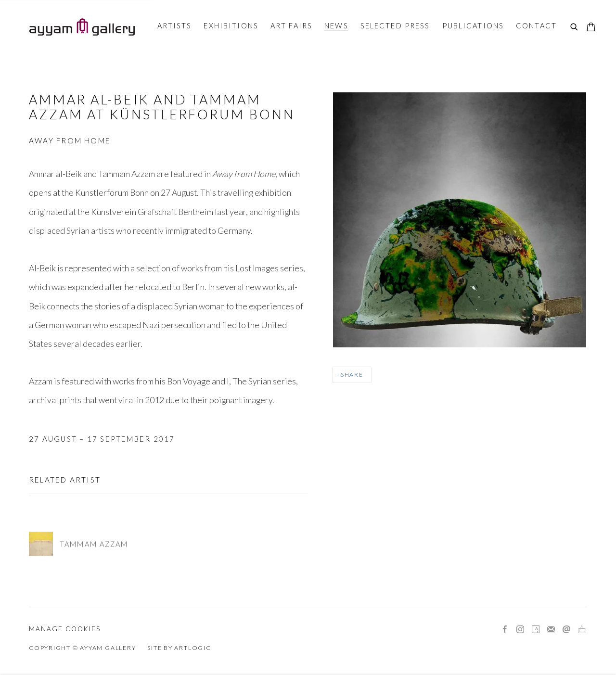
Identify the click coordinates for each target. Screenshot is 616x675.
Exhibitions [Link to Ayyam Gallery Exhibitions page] (231, 25)
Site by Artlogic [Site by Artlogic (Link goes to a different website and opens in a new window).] (179, 648)
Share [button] (352, 375)
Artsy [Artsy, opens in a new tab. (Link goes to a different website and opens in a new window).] (536, 630)
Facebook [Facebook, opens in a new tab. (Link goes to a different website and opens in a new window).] (505, 630)
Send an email (566, 630)
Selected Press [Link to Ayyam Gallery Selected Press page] (395, 25)
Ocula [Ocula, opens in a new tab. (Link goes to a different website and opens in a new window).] (582, 630)
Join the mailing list (551, 630)
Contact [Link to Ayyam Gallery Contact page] (536, 25)
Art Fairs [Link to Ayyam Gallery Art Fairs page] (291, 25)
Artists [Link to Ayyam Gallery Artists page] (175, 25)
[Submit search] (575, 27)
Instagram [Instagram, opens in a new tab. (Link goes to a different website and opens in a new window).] (520, 630)
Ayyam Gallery (82, 27)
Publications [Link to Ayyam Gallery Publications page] (473, 25)
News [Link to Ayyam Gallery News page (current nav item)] (336, 25)
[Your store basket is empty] (591, 28)
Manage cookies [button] (65, 629)
